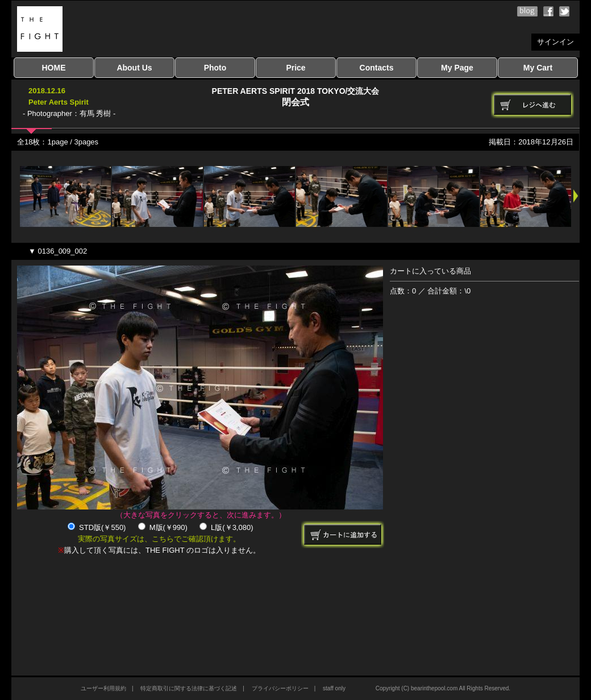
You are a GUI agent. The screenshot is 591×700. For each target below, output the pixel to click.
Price (295, 68)
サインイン (555, 42)
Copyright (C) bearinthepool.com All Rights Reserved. (443, 688)
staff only (334, 688)
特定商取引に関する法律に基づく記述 (189, 688)
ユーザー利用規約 (103, 688)
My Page (457, 68)
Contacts (377, 68)
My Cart (538, 68)
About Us (134, 68)
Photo (215, 68)
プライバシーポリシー (280, 688)
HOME (54, 68)
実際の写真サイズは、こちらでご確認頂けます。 (159, 539)
